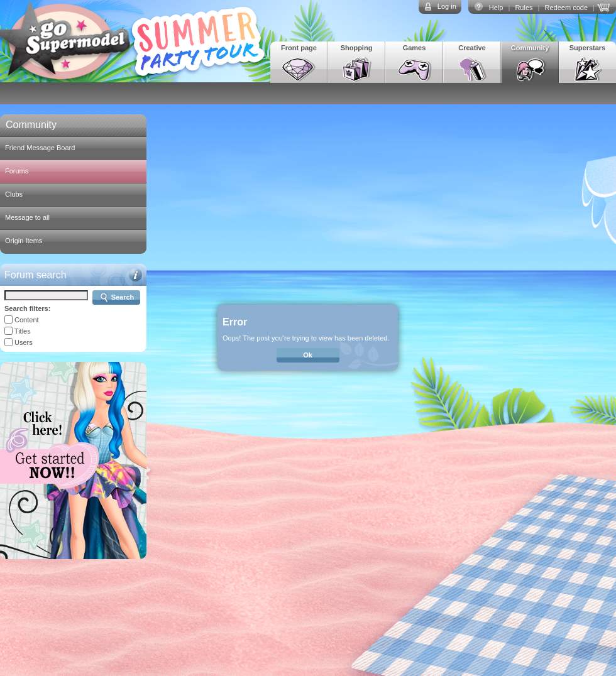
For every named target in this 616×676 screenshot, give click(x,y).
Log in (447, 6)
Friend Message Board (40, 148)
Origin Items (24, 241)
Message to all (27, 217)
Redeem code (567, 8)
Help (496, 8)
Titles (23, 331)
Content (27, 320)
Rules (524, 8)
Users (24, 342)
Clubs (14, 194)
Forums (17, 171)
